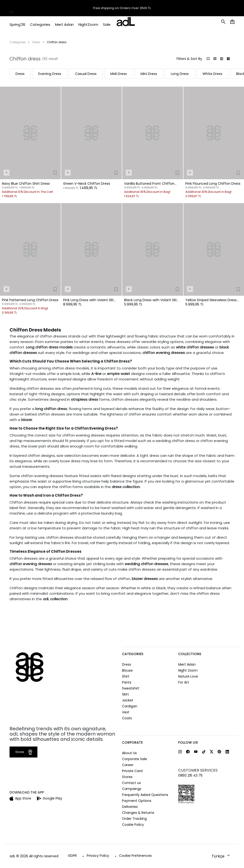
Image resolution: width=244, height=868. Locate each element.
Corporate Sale (135, 759)
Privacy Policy (98, 856)
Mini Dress (149, 74)
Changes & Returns (138, 813)
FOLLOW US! (188, 742)
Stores (196, 8)
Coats (127, 718)
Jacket (128, 700)
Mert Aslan (187, 664)
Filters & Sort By (189, 59)
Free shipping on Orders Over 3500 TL (122, 8)
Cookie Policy (133, 825)
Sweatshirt (131, 688)
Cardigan (130, 706)
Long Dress (180, 74)
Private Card (132, 771)
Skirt (125, 694)
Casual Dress (86, 74)
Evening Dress (50, 74)
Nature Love (188, 676)
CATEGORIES (133, 654)
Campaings (132, 789)
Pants (127, 682)
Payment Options (137, 801)
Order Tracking (134, 819)
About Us (129, 753)
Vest (126, 712)
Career (128, 765)
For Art (184, 682)
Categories (18, 42)
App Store (20, 798)
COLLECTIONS (190, 654)
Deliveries (130, 807)
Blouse (127, 670)
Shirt (126, 676)
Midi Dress (119, 74)
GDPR (72, 856)
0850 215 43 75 (190, 775)
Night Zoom (188, 670)
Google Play (50, 798)
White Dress (212, 74)
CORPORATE (132, 742)
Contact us (131, 783)
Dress (36, 42)
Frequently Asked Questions (145, 795)
